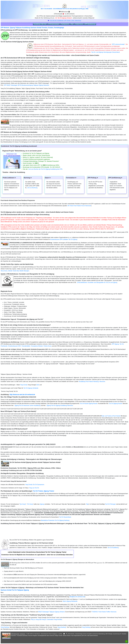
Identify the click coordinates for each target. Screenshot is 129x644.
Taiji (87, 504)
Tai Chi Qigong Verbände (31, 388)
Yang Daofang (5, 627)
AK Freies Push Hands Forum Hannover (79, 206)
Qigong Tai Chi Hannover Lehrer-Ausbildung (27, 405)
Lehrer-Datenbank (14, 552)
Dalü (38, 385)
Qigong (42, 504)
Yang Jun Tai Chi (34, 488)
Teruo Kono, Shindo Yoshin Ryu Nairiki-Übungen (15, 271)
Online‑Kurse (79, 24)
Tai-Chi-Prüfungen (110, 504)
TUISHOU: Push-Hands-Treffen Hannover (104, 612)
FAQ (72, 24)
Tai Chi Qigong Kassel (115, 404)
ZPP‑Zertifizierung (90, 24)
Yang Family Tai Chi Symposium (35, 485)
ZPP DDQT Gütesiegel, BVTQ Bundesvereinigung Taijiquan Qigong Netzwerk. (27, 85)
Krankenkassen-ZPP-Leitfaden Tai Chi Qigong (64, 239)
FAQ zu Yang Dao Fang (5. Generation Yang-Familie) (46, 619)
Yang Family (24, 385)
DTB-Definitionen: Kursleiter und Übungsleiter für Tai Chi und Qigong (97, 282)
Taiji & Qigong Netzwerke (70, 601)
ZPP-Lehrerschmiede (118, 44)
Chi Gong (30, 504)
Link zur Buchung (32, 188)
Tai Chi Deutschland (65, 517)
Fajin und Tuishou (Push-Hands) (111, 416)
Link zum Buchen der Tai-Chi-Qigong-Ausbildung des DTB (45, 169)
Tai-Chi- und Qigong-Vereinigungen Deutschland (105, 52)
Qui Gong (23, 504)
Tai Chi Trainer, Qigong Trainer (44, 491)
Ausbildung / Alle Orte (40, 24)
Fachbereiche (65, 24)
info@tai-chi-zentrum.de (77, 597)
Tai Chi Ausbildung (113, 548)
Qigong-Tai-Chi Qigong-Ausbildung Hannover (60, 405)
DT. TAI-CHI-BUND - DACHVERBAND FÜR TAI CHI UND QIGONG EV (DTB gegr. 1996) (64, 7)
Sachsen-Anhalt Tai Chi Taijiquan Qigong (15, 590)
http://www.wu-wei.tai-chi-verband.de (22, 395)
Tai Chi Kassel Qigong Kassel (88, 404)
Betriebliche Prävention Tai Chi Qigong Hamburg (55, 520)
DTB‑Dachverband (54, 24)
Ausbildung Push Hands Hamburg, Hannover (92, 381)
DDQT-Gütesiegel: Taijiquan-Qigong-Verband (51, 612)
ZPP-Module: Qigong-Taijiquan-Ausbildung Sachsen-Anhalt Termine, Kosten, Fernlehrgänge (32, 28)
